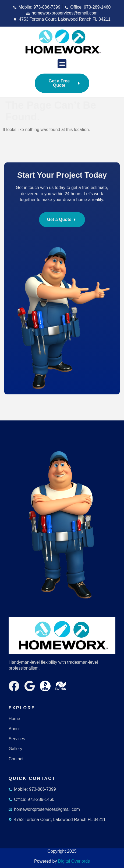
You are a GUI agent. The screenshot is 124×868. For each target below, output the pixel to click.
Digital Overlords (74, 861)
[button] (62, 64)
